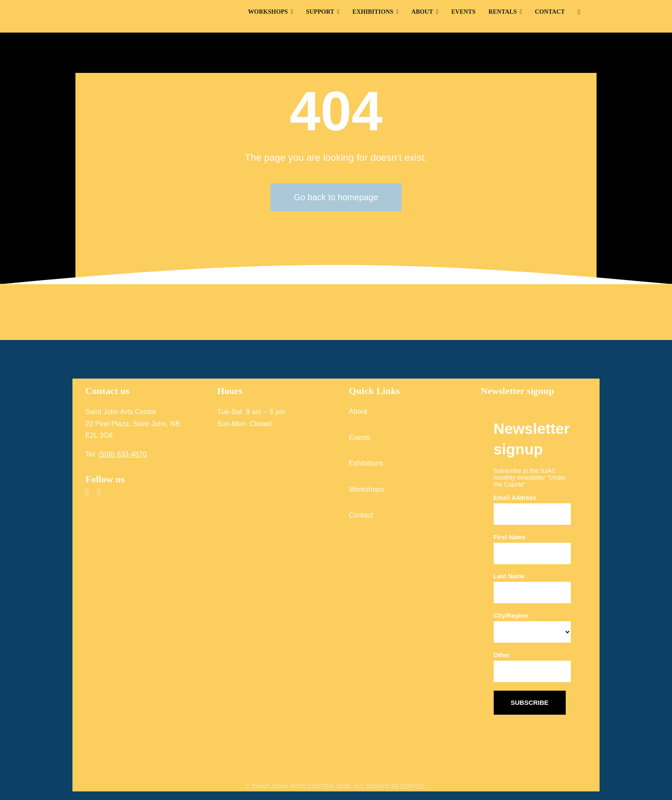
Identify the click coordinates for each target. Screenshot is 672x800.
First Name (510, 537)
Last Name (509, 576)
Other (502, 655)
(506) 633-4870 (123, 454)
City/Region (511, 616)
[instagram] (99, 492)
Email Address (515, 498)
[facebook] (87, 492)
